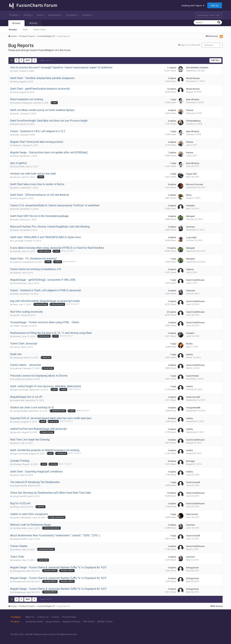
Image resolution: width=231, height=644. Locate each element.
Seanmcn (17, 262)
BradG (16, 114)
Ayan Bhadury (193, 99)
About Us (30, 617)
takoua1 (17, 177)
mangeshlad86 (20, 411)
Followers (209, 45)
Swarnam (191, 227)
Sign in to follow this (190, 45)
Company (72, 15)
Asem (16, 219)
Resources (55, 15)
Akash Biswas (193, 78)
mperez (17, 422)
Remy (16, 82)
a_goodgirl (18, 241)
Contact (87, 15)
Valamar (17, 273)
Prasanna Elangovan (23, 103)
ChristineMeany (193, 121)
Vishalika (190, 206)
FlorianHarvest (20, 283)
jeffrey (16, 507)
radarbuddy (18, 400)
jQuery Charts (53, 622)
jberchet (17, 432)
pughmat (17, 368)
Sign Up (215, 5)
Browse (16, 23)
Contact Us (43, 617)
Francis (16, 347)
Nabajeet (190, 216)
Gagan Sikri (192, 174)
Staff (25, 30)
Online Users (40, 30)
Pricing (28, 15)
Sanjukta (190, 333)
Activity (33, 23)
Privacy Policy (69, 617)
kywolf (16, 315)
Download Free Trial (208, 15)
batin (15, 304)
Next (28, 60)
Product (15, 15)
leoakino (17, 550)
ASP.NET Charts (105, 622)
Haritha (189, 354)
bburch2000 (19, 167)
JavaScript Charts (34, 622)
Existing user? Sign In (193, 6)
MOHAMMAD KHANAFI (197, 68)
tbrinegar (17, 464)
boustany (17, 379)
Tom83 (16, 326)
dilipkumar (18, 358)
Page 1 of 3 (46, 60)
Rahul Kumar (192, 514)
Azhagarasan (19, 571)
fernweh (17, 251)
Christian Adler (20, 528)
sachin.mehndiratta (22, 518)
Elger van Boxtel (20, 390)
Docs (41, 15)
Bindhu (189, 344)
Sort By (215, 60)
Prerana (190, 110)
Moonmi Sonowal (195, 184)
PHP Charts (89, 622)
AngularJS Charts (72, 622)
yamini (16, 188)
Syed (15, 71)
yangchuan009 (20, 486)
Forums (13, 30)
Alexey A (17, 145)
